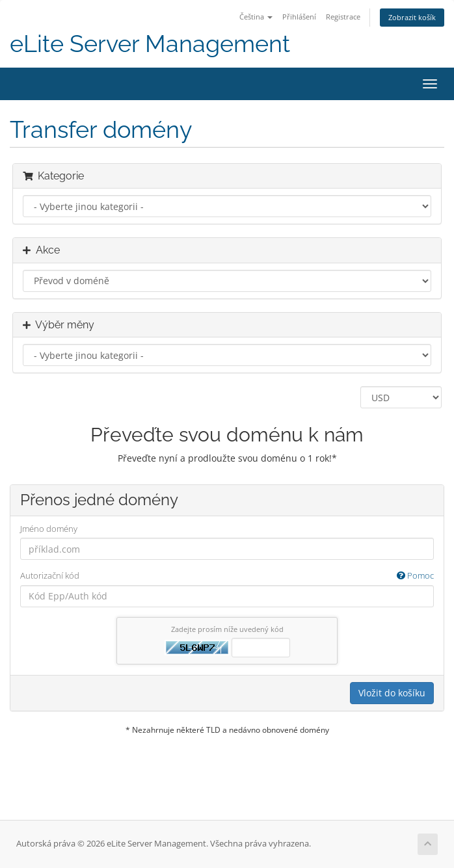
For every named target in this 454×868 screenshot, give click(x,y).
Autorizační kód (227, 576)
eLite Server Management (150, 44)
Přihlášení (299, 17)
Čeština (256, 17)
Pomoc (415, 575)
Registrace (343, 17)
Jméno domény (49, 529)
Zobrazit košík (412, 17)
